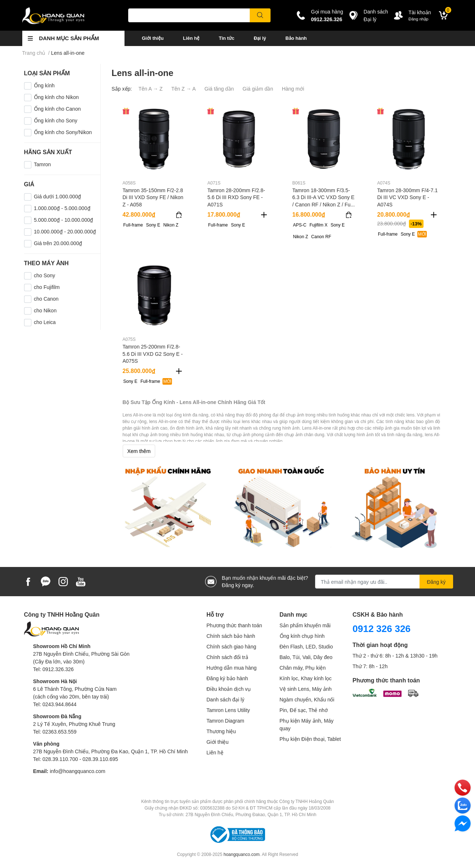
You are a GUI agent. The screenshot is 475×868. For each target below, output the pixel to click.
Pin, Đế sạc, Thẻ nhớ (304, 710)
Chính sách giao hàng (231, 646)
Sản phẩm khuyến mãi (305, 625)
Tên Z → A (183, 89)
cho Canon (46, 299)
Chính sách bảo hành (231, 636)
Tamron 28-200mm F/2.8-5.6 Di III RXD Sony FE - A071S (236, 197)
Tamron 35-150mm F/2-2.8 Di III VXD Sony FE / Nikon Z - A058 (153, 197)
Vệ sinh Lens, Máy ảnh (306, 689)
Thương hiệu (221, 731)
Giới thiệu (153, 38)
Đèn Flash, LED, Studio (306, 646)
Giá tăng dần (219, 89)
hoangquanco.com (242, 854)
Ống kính (44, 85)
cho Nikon (45, 310)
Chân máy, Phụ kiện (303, 668)
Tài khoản (420, 12)
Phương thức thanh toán (234, 625)
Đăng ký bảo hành (227, 678)
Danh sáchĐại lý (376, 15)
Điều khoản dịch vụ (229, 689)
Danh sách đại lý (226, 699)
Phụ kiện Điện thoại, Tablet (310, 739)
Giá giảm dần (258, 89)
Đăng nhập (419, 19)
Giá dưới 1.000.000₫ (58, 196)
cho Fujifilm (47, 287)
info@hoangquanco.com (77, 771)
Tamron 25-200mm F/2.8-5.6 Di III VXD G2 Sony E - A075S (153, 354)
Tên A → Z (150, 89)
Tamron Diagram (225, 721)
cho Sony (45, 275)
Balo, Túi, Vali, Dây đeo (306, 657)
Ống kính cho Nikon (56, 97)
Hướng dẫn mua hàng (232, 668)
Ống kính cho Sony (56, 120)
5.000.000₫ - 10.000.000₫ (64, 220)
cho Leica (45, 322)
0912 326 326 (382, 628)
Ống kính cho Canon (58, 109)
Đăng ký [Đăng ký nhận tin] (436, 582)
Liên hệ (191, 38)
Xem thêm (139, 451)
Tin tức (227, 38)
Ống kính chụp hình (302, 636)
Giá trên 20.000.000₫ (58, 243)
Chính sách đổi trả (227, 657)
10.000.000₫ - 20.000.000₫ (65, 231)
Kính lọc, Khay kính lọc (306, 678)
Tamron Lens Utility (228, 710)
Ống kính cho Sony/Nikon (63, 132)
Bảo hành (296, 38)
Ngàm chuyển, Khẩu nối (307, 699)
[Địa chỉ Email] (384, 582)
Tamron (43, 164)
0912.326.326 (327, 19)
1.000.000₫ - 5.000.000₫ (62, 208)
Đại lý (260, 38)
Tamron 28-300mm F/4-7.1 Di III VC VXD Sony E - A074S (407, 197)
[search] (260, 15)
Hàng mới (293, 89)
